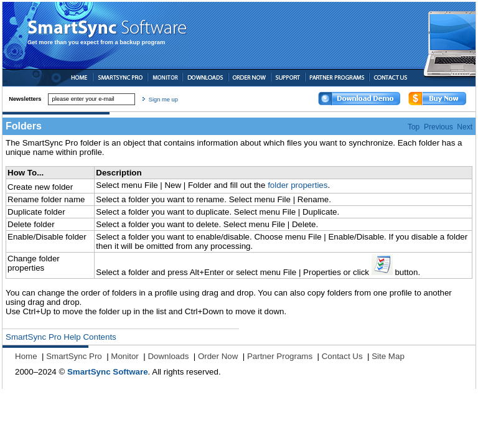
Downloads (168, 356)
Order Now (218, 356)
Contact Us (342, 356)
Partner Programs (280, 356)
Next (465, 127)
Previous (438, 127)
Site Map (388, 356)
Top (414, 127)
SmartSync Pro (74, 356)
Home (26, 356)
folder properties (298, 185)
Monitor (124, 356)
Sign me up (163, 100)
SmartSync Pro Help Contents (61, 337)
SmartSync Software (108, 372)
